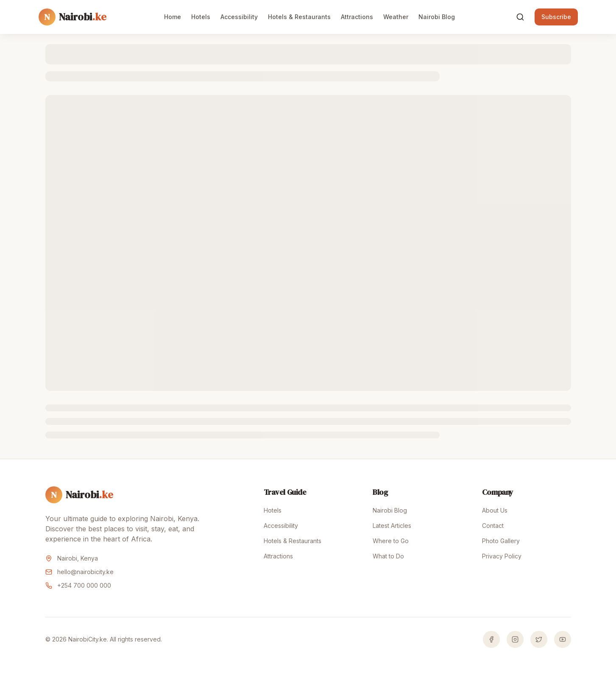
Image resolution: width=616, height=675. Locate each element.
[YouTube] (563, 639)
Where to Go (391, 541)
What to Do (388, 556)
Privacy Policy (502, 556)
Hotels (201, 17)
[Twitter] (539, 639)
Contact (493, 526)
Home (173, 17)
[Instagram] (515, 639)
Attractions (357, 17)
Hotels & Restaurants (299, 17)
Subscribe (556, 17)
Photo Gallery (501, 541)
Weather (396, 17)
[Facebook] (491, 639)
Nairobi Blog (437, 17)
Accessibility (239, 17)
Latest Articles (392, 526)
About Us (495, 510)
